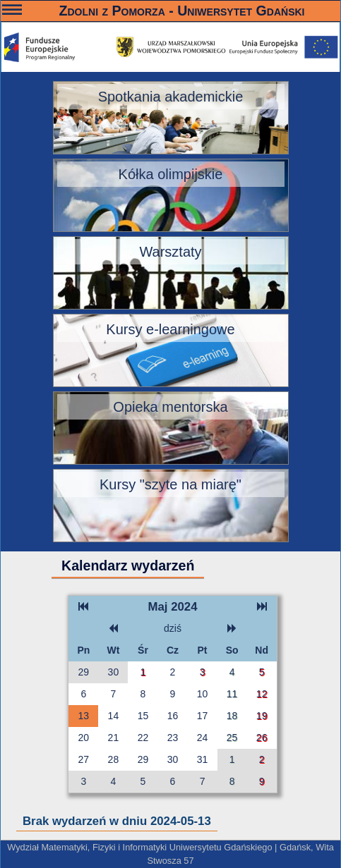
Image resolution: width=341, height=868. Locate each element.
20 (84, 738)
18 (232, 716)
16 (173, 716)
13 (84, 716)
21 (114, 738)
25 (232, 738)
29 (84, 672)
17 (203, 716)
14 (114, 716)
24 (203, 738)
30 (114, 672)
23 (173, 738)
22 (143, 738)
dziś (173, 628)
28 (114, 759)
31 (203, 759)
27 (84, 759)
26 (262, 738)
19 (262, 716)
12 (262, 694)
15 (143, 716)
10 (203, 694)
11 (232, 694)
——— (12, 12)
